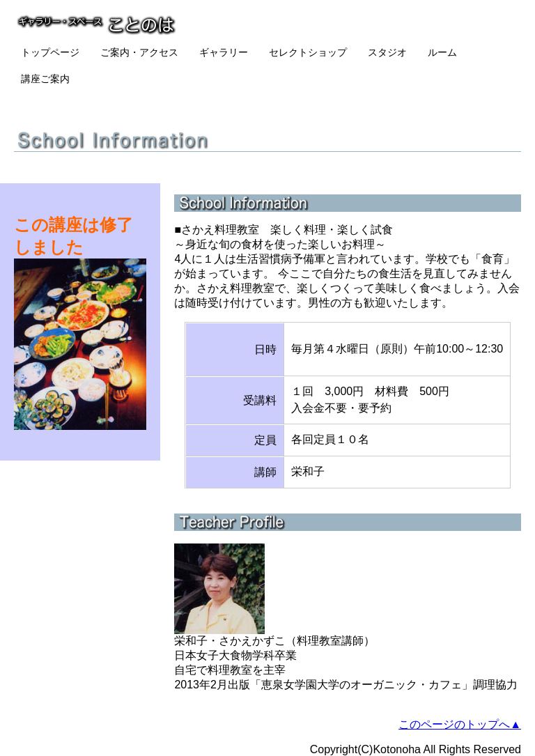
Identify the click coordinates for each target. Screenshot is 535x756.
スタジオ (387, 52)
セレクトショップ (308, 52)
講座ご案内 (45, 79)
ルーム (442, 52)
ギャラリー (224, 52)
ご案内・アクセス (139, 52)
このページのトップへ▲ (460, 724)
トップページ (50, 52)
